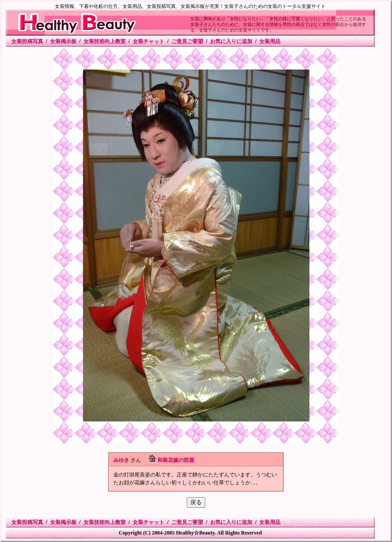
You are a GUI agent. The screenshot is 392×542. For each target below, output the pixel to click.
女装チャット (149, 41)
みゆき (121, 460)
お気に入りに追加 (231, 41)
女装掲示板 (63, 41)
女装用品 (270, 41)
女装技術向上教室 (105, 41)
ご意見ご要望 (187, 41)
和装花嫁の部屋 (176, 460)
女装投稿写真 (27, 41)
